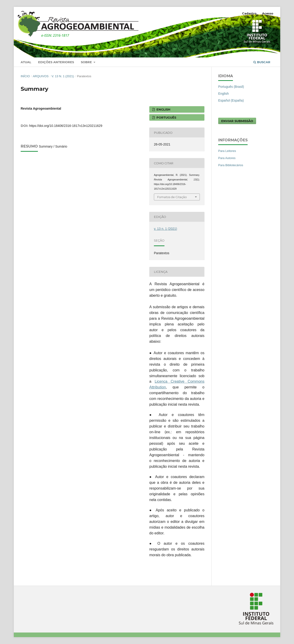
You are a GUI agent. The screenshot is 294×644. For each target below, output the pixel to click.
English (223, 94)
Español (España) (231, 100)
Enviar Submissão (237, 121)
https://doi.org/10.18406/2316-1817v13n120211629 (66, 126)
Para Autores (227, 158)
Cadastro (249, 13)
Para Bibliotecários (231, 165)
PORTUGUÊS (166, 117)
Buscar (262, 62)
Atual (26, 62)
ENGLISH (163, 109)
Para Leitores (227, 151)
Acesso (268, 13)
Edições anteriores (56, 62)
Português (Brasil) (231, 87)
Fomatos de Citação (172, 197)
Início (25, 76)
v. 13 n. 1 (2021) (63, 76)
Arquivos (41, 76)
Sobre (87, 62)
